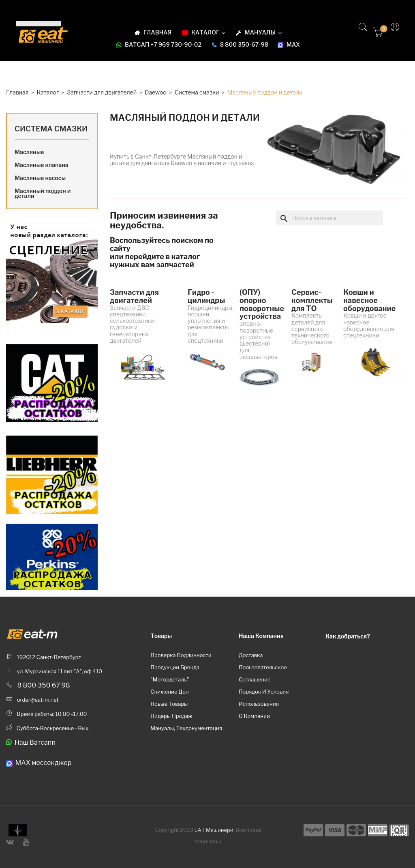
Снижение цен (169, 692)
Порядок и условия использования (264, 698)
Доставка (251, 655)
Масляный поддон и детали (43, 193)
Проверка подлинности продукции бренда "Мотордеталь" (181, 667)
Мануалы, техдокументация (186, 728)
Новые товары (169, 704)
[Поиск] (329, 218)
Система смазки (51, 129)
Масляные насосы (40, 178)
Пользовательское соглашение (263, 673)
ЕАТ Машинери (214, 830)
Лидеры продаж (171, 716)
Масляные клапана (42, 165)
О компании (254, 716)
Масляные (29, 152)
